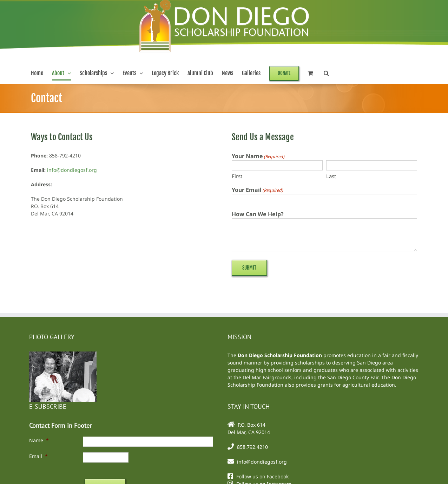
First (237, 176)
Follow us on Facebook (262, 476)
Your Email (258, 190)
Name (39, 440)
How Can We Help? (258, 214)
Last (331, 176)
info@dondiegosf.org (72, 170)
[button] (326, 73)
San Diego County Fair (353, 377)
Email (38, 456)
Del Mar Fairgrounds (267, 377)
